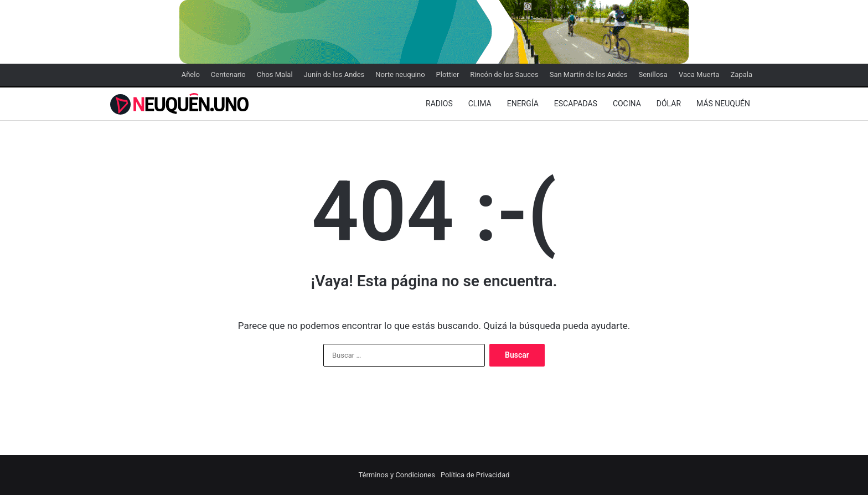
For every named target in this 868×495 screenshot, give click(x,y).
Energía (523, 104)
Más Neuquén (723, 104)
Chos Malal (275, 74)
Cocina (627, 104)
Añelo (191, 74)
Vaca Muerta (699, 74)
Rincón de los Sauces (504, 74)
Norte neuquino (400, 74)
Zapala (742, 74)
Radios (439, 104)
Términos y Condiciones (397, 475)
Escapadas (576, 104)
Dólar (669, 104)
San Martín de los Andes (589, 74)
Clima (480, 104)
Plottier (448, 74)
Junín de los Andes (334, 74)
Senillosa (653, 74)
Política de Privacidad (475, 475)
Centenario (228, 74)
